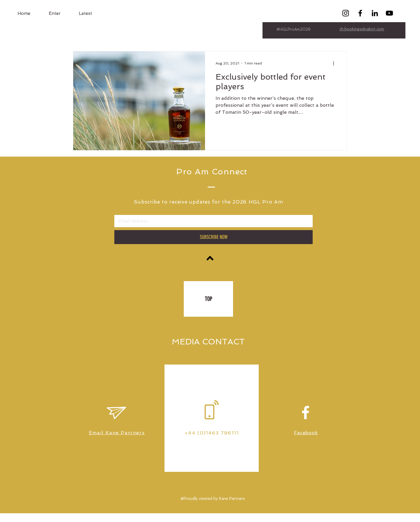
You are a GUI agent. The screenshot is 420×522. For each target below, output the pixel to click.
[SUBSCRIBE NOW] (213, 237)
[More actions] (335, 63)
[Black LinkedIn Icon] (375, 13)
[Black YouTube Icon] (389, 13)
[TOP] (208, 299)
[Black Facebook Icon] (360, 13)
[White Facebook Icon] (306, 412)
